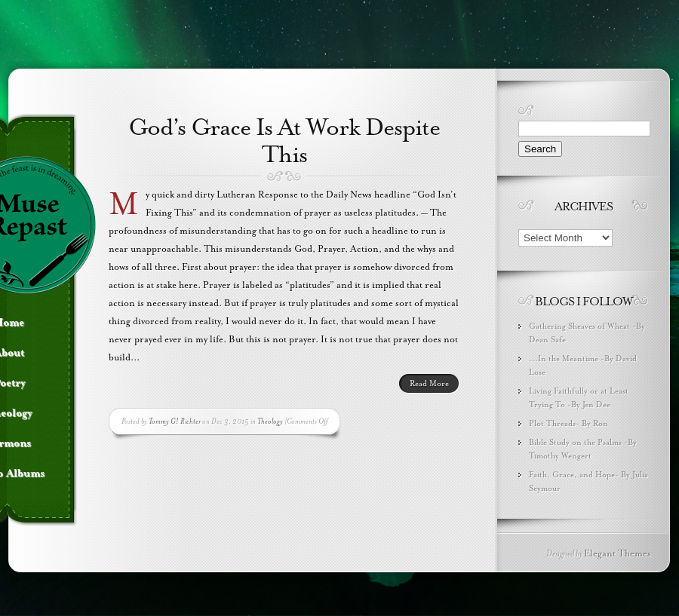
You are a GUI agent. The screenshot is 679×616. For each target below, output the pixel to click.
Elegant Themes (618, 553)
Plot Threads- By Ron (568, 423)
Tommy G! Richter (175, 421)
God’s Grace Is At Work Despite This (284, 141)
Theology (270, 421)
